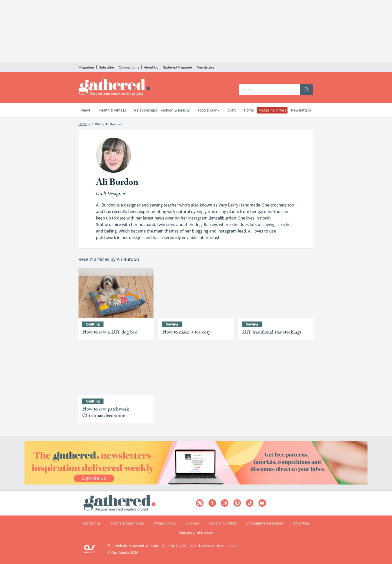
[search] (306, 90)
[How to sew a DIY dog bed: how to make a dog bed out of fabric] (116, 293)
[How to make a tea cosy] (196, 293)
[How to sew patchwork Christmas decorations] (116, 370)
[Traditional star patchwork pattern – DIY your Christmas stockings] (276, 293)
